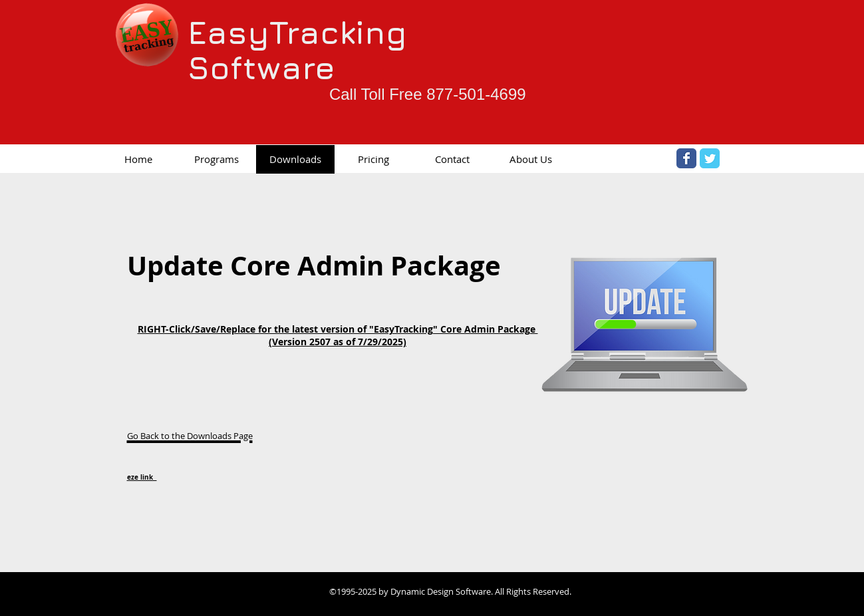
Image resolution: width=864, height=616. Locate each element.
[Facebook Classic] (686, 158)
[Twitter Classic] (710, 158)
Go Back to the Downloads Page (190, 436)
